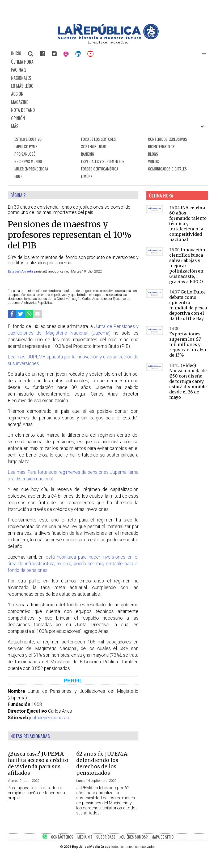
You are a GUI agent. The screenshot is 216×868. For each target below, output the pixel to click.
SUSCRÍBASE (106, 837)
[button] (204, 54)
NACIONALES (21, 78)
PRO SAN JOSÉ (25, 154)
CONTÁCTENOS (62, 837)
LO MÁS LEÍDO (22, 86)
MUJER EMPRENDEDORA (31, 169)
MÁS (15, 126)
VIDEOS (153, 161)
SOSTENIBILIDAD (94, 146)
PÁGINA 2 (19, 70)
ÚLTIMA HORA (22, 62)
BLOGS (153, 154)
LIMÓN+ (87, 176)
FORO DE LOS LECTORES (98, 139)
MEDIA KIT (85, 837)
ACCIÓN (17, 94)
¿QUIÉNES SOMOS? (134, 837)
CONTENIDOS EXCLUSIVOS (168, 139)
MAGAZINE (20, 102)
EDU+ (18, 176)
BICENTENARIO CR (161, 146)
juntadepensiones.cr (49, 718)
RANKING (88, 154)
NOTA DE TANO (23, 110)
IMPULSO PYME (26, 146)
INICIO (16, 53)
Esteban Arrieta (21, 271)
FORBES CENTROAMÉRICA (100, 169)
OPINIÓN (18, 118)
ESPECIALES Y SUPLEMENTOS (103, 161)
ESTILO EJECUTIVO (28, 139)
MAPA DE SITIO (162, 837)
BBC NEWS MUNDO (28, 161)
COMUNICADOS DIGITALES (167, 169)
